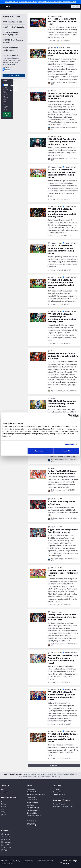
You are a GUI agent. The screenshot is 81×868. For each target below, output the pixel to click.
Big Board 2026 (32, 813)
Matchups (30, 805)
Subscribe (57, 789)
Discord (7, 845)
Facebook (8, 842)
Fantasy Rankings (33, 810)
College (4, 812)
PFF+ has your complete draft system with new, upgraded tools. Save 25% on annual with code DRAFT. (41, 2)
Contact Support (59, 804)
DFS (2, 809)
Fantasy (53, 48)
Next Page (54, 766)
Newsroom (4, 792)
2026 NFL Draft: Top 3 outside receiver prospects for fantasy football (63, 573)
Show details (70, 444)
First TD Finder (32, 792)
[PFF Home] (8, 7)
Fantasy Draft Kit (33, 808)
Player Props (31, 789)
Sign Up (7, 115)
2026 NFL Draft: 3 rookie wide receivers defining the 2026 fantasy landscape (62, 404)
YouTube (7, 840)
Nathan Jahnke (59, 82)
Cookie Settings (7, 863)
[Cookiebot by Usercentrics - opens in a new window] (69, 416)
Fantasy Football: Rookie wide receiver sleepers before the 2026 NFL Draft (62, 617)
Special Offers (58, 792)
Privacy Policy (15, 861)
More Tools (14, 75)
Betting (3, 804)
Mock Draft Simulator (34, 816)
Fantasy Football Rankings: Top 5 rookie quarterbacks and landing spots (63, 96)
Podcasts (7, 847)
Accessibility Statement (45, 861)
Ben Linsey (57, 391)
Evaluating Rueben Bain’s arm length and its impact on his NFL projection (63, 356)
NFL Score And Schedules (36, 795)
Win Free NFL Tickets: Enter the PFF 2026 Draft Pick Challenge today (63, 21)
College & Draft (56, 16)
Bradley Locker (59, 158)
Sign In (76, 7)
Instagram (8, 837)
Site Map (4, 861)
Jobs (3, 789)
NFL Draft (4, 815)
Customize (40, 451)
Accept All (66, 451)
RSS (6, 850)
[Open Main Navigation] (3, 7)
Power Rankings (32, 803)
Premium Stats (32, 800)
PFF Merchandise (59, 795)
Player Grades (32, 797)
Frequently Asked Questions (63, 807)
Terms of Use (28, 861)
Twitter (7, 834)
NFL (52, 351)
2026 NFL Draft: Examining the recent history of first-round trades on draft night (62, 142)
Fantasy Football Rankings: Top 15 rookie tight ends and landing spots (63, 53)
